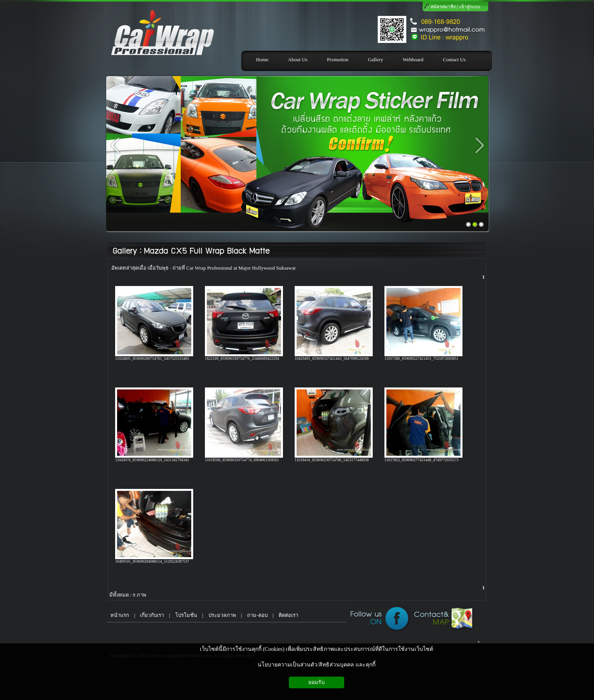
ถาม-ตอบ (257, 615)
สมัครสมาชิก (443, 7)
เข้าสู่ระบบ (470, 7)
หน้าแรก (118, 615)
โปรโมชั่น (186, 615)
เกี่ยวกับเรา (152, 615)
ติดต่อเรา (288, 615)
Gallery (125, 251)
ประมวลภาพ (222, 615)
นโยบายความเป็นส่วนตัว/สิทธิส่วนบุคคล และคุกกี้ (316, 665)
